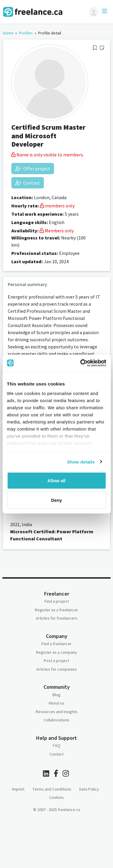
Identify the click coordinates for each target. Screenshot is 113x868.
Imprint (18, 789)
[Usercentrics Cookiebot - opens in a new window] (81, 363)
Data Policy (89, 789)
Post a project (56, 661)
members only (57, 206)
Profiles (26, 33)
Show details (81, 462)
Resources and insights (57, 712)
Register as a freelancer (56, 610)
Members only (57, 231)
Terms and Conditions (52, 789)
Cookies (56, 797)
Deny (56, 500)
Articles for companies (57, 669)
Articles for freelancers (57, 618)
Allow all (56, 481)
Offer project (33, 169)
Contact (28, 183)
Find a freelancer (56, 644)
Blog (56, 695)
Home (8, 33)
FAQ (56, 745)
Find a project (57, 601)
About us (56, 703)
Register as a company (56, 652)
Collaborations (56, 720)
